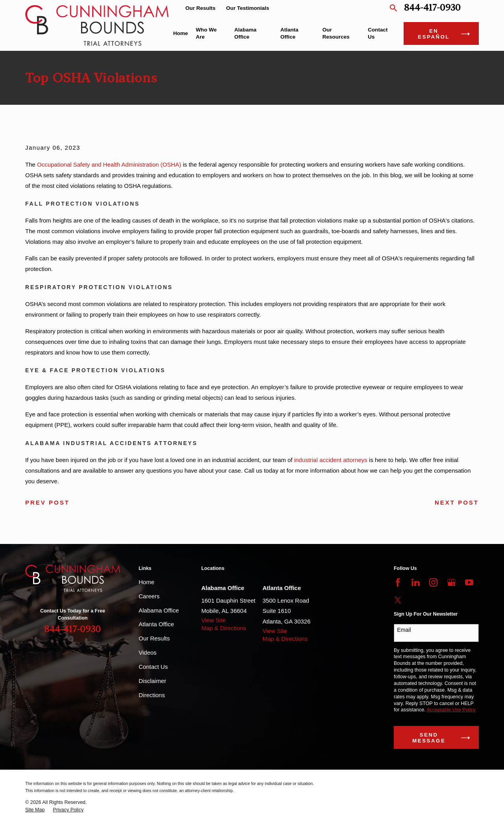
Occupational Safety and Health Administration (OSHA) (109, 164)
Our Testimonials (247, 8)
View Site (213, 620)
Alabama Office (159, 610)
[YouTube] (469, 582)
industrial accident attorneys (331, 460)
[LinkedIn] (416, 582)
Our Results (201, 8)
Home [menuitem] (181, 33)
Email (404, 630)
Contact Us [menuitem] (378, 33)
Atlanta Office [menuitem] (289, 33)
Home (146, 582)
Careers (149, 596)
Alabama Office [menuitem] (245, 33)
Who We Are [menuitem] (206, 33)
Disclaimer (152, 681)
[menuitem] (35, 810)
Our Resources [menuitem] (336, 33)
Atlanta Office (156, 624)
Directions (152, 695)
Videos (148, 652)
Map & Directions (224, 628)
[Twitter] (398, 600)
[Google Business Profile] (451, 582)
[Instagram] (433, 582)
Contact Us (153, 667)
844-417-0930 (432, 8)
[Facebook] (398, 582)
